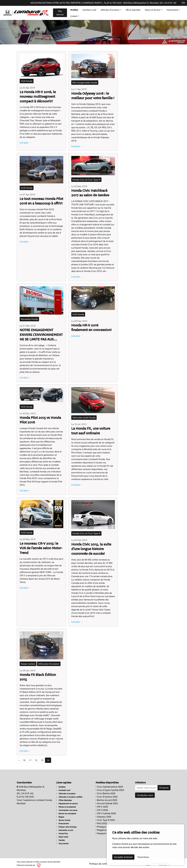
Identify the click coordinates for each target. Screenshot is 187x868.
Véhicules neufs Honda (84, 416)
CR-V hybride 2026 (106, 812)
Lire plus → (25, 141)
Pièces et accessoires (66, 805)
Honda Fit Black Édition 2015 (38, 675)
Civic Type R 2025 (105, 818)
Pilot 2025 (101, 822)
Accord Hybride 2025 (107, 802)
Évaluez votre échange (66, 825)
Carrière (60, 838)
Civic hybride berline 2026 (109, 785)
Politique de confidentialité (102, 862)
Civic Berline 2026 (105, 792)
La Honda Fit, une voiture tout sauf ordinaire (91, 429)
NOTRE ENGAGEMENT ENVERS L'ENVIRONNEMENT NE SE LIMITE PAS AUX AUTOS (41, 333)
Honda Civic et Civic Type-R (86, 178)
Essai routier (62, 835)
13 (42, 758)
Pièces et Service (153, 9)
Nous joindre (62, 842)
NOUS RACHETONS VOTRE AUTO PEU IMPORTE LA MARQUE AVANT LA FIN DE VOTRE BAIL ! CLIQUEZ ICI (92, 3)
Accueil (154, 36)
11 (30, 758)
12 (36, 758)
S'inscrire (164, 786)
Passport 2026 (103, 832)
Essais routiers (28, 662)
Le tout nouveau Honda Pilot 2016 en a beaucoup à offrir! (41, 199)
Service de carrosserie (66, 812)
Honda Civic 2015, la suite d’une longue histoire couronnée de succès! (91, 547)
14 (48, 758)
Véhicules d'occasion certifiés (69, 795)
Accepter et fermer (123, 857)
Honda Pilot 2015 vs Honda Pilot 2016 (40, 418)
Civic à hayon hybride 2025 (110, 788)
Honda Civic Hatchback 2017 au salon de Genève (90, 191)
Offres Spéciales (133, 9)
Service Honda (63, 818)
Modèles (74, 9)
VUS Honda (27, 79)
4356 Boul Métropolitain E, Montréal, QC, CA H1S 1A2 (150, 3)
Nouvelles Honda (29, 317)
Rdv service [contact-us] (60, 12)
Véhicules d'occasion (110, 9)
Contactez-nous (145, 793)
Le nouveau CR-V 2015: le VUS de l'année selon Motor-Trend (41, 546)
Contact (74, 15)
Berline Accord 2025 (106, 798)
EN (183, 3)
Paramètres (143, 857)
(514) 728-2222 (113, 3)
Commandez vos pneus (67, 808)
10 (24, 758)
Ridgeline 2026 (104, 828)
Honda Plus (62, 832)
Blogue (165, 36)
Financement (173, 9)
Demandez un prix (65, 828)
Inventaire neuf (89, 9)
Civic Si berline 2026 (107, 795)
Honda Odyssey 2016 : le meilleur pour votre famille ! (93, 94)
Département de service (67, 802)
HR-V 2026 (102, 805)
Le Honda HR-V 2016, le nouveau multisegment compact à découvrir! (38, 95)
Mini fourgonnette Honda (85, 81)
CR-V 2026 (102, 808)
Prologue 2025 (104, 825)
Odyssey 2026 (103, 815)
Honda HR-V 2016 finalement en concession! (91, 326)
